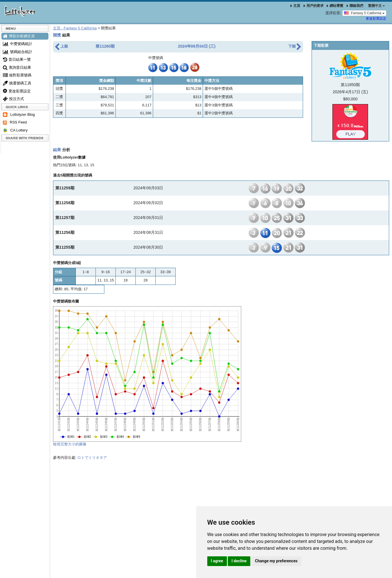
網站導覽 (335, 6)
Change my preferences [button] (276, 561)
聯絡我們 (355, 6)
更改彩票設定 (376, 19)
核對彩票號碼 (17, 75)
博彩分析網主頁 (19, 36)
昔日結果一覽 (17, 59)
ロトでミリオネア (92, 458)
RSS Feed (15, 122)
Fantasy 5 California (364, 13)
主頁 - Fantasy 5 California (75, 28)
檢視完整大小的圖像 (70, 444)
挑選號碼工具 (17, 83)
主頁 (295, 6)
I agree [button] (217, 561)
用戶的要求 (314, 6)
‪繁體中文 (376, 6)
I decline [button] (239, 561)
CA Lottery (15, 130)
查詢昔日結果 (17, 67)
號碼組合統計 (18, 52)
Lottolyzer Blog (19, 115)
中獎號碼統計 (18, 44)
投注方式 (13, 99)
